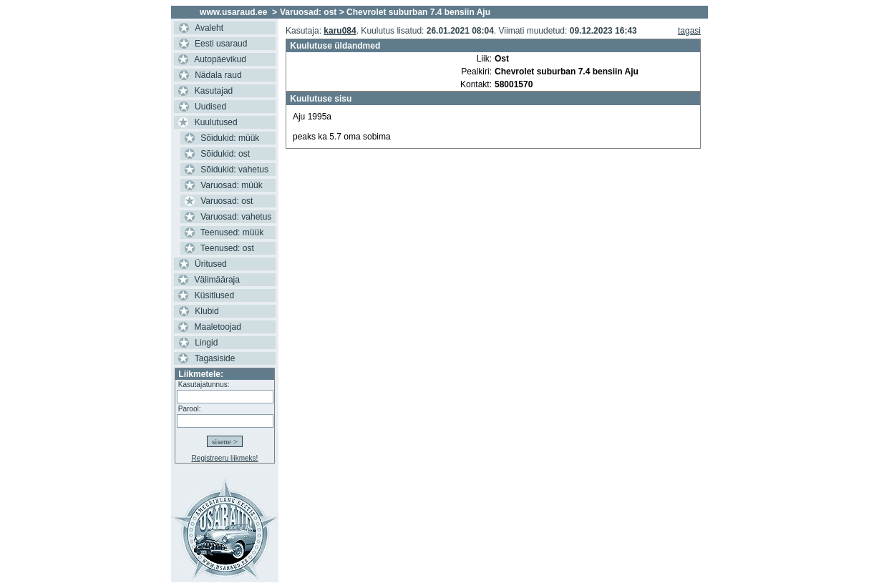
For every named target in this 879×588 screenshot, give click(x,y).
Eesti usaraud (221, 44)
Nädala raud (218, 75)
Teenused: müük (232, 232)
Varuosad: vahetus (236, 217)
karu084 (340, 31)
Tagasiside (215, 358)
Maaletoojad (218, 327)
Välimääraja (217, 280)
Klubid (207, 311)
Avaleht (209, 28)
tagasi (689, 31)
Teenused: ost (227, 248)
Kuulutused (216, 122)
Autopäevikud (220, 59)
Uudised (210, 107)
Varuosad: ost (227, 201)
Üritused (211, 264)
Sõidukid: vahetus (234, 170)
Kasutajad (214, 91)
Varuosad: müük (232, 185)
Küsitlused (214, 295)
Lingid (206, 343)
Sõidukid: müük (230, 138)
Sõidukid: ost (225, 154)
